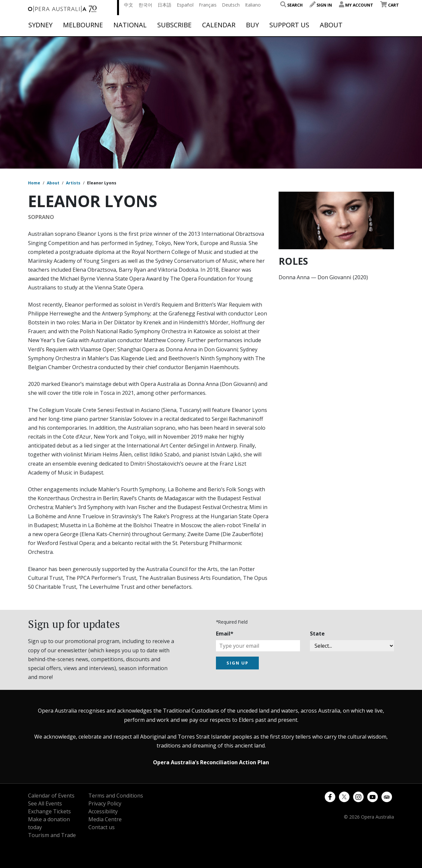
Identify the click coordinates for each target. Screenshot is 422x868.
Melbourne (83, 25)
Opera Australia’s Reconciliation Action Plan (211, 762)
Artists (73, 183)
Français (208, 5)
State (317, 634)
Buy (252, 25)
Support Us (289, 25)
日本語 (165, 5)
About (331, 25)
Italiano (253, 5)
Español (185, 5)
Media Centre (105, 819)
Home (34, 183)
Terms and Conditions (116, 796)
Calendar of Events (51, 796)
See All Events (45, 803)
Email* (225, 634)
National (130, 25)
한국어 (145, 5)
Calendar (219, 25)
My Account (356, 5)
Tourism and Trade (52, 835)
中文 (129, 5)
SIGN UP (238, 663)
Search (291, 5)
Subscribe (174, 25)
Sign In (321, 5)
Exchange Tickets (49, 811)
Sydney (40, 25)
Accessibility (103, 811)
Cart (390, 5)
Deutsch (231, 5)
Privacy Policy (105, 803)
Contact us (102, 827)
